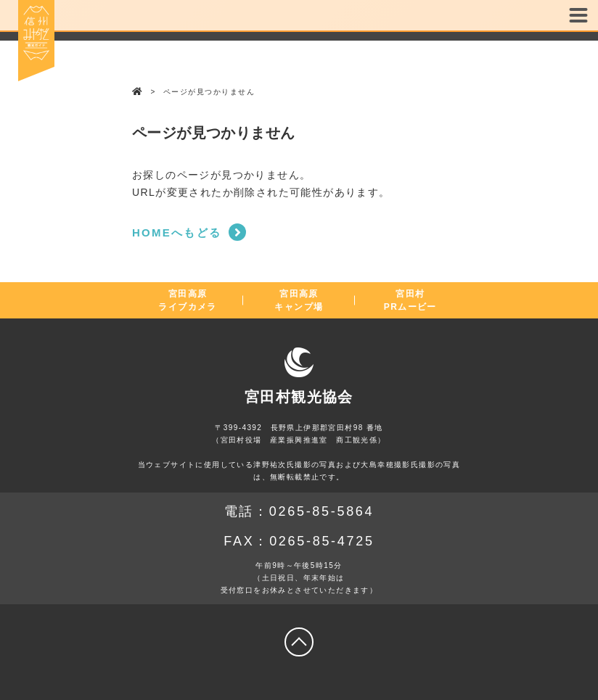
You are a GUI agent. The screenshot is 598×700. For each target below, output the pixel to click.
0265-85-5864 (322, 511)
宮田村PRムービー (410, 300)
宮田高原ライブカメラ (187, 300)
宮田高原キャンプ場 (299, 300)
